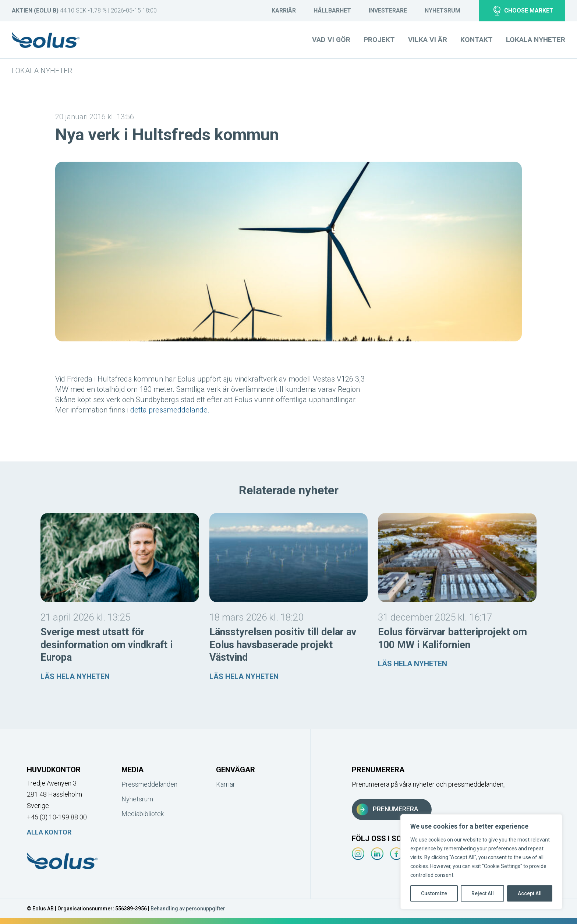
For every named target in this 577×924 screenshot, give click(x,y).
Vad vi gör (331, 40)
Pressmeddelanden (148, 784)
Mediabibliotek (143, 814)
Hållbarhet (332, 10)
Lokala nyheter (42, 71)
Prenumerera (387, 809)
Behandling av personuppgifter (188, 909)
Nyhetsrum (443, 10)
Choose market (523, 11)
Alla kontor (49, 832)
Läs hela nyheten (75, 677)
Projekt (379, 40)
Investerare (388, 10)
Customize (434, 893)
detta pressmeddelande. (170, 410)
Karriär (284, 10)
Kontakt (477, 40)
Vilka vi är (428, 40)
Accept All (530, 893)
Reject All (483, 893)
